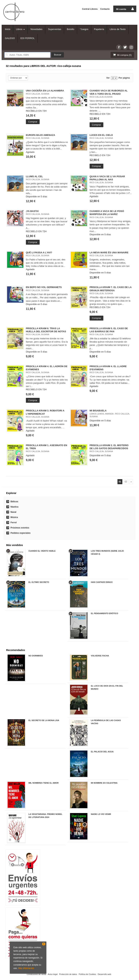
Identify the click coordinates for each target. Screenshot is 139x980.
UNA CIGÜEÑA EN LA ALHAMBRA (45, 91)
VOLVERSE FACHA (100, 656)
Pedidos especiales (21, 533)
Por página (124, 78)
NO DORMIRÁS (36, 656)
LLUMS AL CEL (34, 176)
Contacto (105, 9)
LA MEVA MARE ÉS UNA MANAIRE (109, 252)
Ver (108, 78)
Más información (26, 968)
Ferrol (14, 523)
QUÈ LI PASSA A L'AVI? (39, 252)
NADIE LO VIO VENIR (101, 814)
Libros (20, 29)
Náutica (14, 507)
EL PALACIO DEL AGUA (102, 752)
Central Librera (90, 9)
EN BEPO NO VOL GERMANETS (44, 287)
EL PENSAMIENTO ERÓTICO (105, 613)
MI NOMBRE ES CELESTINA (104, 783)
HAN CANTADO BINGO (102, 582)
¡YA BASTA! (32, 211)
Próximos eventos (20, 528)
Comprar (33, 122)
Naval (13, 512)
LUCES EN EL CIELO (101, 135)
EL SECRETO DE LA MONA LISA (44, 720)
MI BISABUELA (98, 411)
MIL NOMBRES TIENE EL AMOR (44, 783)
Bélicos (14, 502)
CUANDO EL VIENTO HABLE (42, 551)
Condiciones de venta (37, 974)
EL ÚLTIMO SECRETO (39, 582)
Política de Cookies (87, 974)
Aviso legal (53, 974)
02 (126, 482)
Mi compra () (122, 55)
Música (14, 517)
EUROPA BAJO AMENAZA (41, 135)
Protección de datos (68, 974)
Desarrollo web (105, 974)
